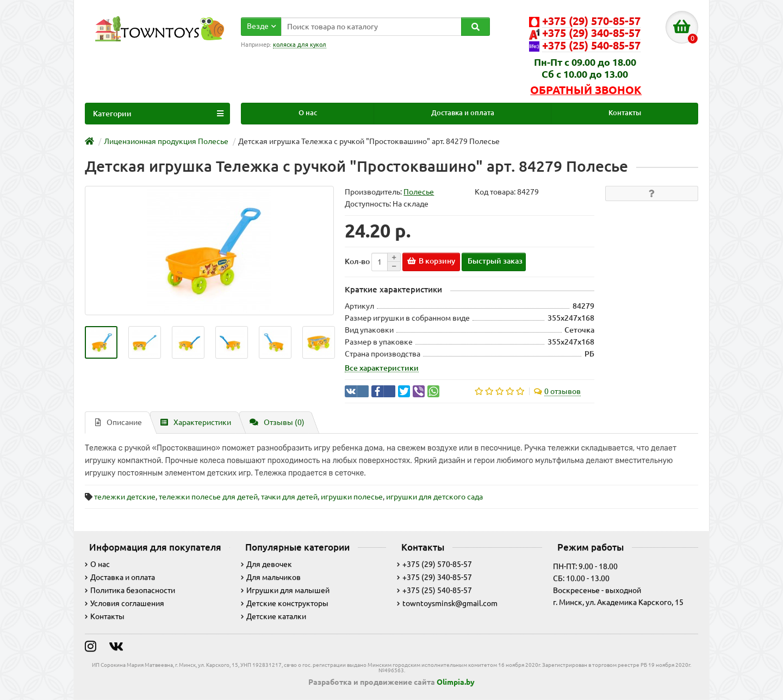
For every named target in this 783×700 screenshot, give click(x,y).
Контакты (625, 113)
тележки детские (125, 497)
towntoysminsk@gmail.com (447, 603)
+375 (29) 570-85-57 (434, 564)
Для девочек (266, 564)
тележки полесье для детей (208, 497)
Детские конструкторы (285, 603)
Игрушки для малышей (285, 590)
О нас (308, 113)
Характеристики (196, 422)
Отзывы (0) (277, 422)
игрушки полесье (352, 497)
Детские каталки (274, 616)
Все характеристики (382, 368)
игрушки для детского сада (434, 497)
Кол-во (357, 261)
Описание (119, 422)
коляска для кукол (300, 45)
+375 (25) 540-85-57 (434, 590)
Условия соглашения (125, 603)
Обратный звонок (586, 90)
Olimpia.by (456, 682)
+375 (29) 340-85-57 (434, 577)
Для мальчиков (271, 577)
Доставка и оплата (463, 113)
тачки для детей (289, 497)
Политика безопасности (130, 590)
